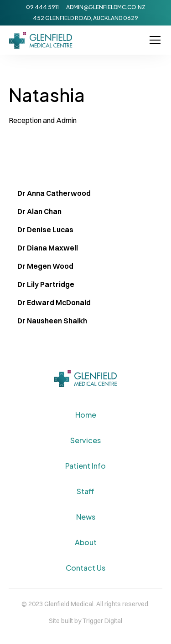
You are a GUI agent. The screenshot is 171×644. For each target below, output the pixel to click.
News (86, 517)
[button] (153, 40)
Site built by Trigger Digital (85, 621)
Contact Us (85, 568)
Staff (85, 491)
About (86, 542)
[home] (41, 40)
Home (86, 415)
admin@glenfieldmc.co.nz (106, 7)
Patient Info (85, 466)
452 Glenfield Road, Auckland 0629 (85, 18)
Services (85, 440)
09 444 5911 (42, 7)
